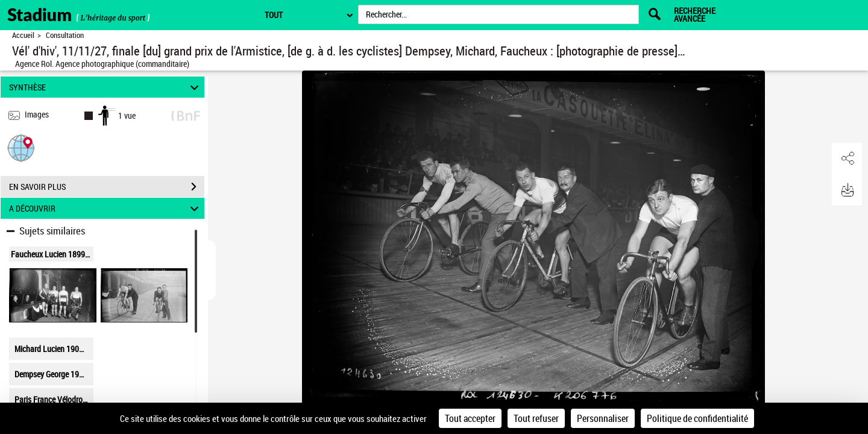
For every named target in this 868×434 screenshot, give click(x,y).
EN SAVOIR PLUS (107, 187)
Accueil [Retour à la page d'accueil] (23, 35)
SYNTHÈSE (106, 87)
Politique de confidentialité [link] (697, 418)
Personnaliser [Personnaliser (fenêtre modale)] (603, 418)
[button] (21, 147)
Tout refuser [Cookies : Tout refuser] (536, 418)
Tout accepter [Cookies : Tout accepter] (470, 418)
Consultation (65, 35)
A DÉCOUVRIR (106, 208)
